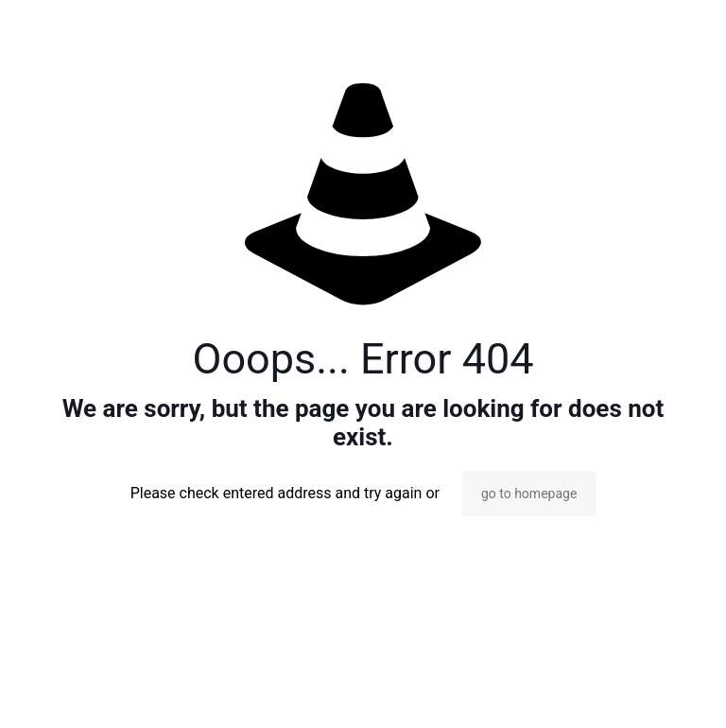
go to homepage (529, 494)
